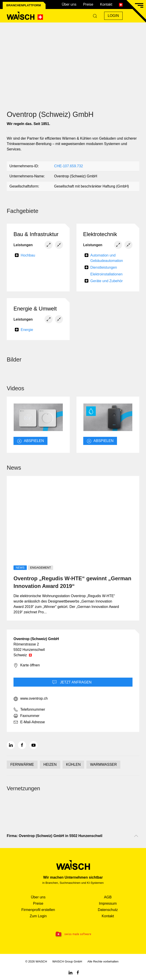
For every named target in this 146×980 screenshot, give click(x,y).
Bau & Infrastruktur (36, 234)
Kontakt (106, 4)
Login (113, 16)
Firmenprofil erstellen (38, 910)
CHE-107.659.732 (69, 166)
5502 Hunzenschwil (29, 650)
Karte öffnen (27, 665)
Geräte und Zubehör (107, 281)
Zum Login (38, 916)
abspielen (30, 441)
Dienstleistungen (104, 267)
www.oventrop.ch (31, 699)
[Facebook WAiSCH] (78, 972)
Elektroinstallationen (107, 274)
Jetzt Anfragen (72, 682)
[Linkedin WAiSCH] (70, 972)
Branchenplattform (24, 5)
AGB (108, 897)
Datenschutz (108, 910)
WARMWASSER (103, 765)
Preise (88, 4)
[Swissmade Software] (73, 934)
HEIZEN (50, 765)
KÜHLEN (73, 765)
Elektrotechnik (100, 234)
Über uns (69, 4)
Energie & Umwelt (35, 309)
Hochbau (28, 255)
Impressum (108, 903)
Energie (27, 330)
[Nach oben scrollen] (136, 836)
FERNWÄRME (22, 765)
